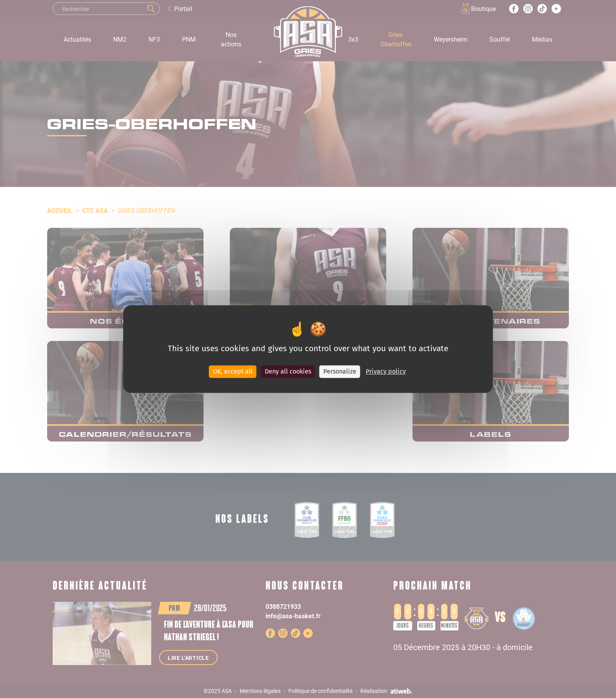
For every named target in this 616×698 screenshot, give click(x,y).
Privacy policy (386, 371)
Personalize (340, 371)
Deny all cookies (288, 371)
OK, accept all (233, 371)
